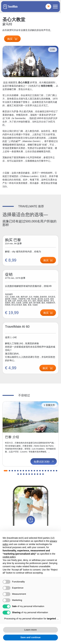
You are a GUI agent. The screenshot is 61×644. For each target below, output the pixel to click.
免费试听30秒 (44, 462)
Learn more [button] (30, 630)
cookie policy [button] (9, 557)
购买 (12, 39)
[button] (6, 471)
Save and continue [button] (31, 637)
